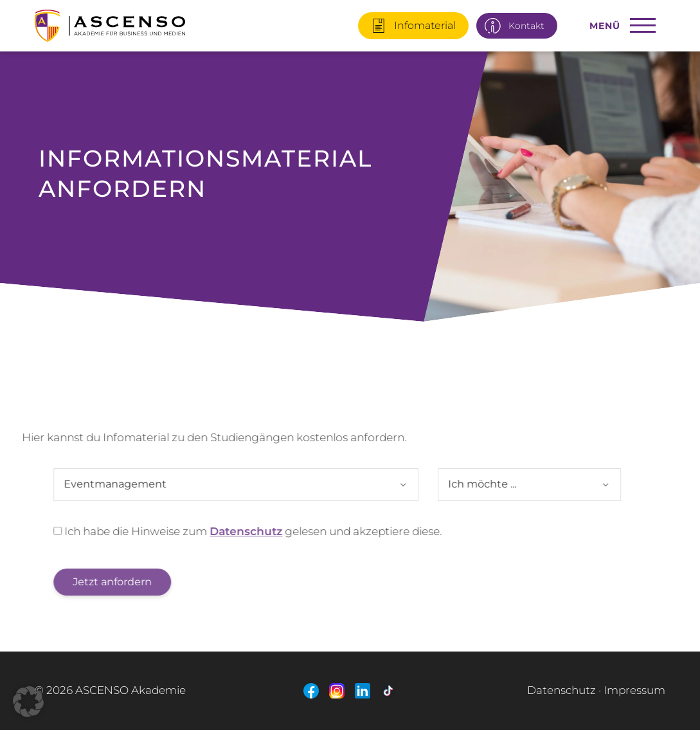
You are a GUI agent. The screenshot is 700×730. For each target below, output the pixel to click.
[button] (28, 702)
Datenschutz (232, 531)
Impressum (634, 690)
